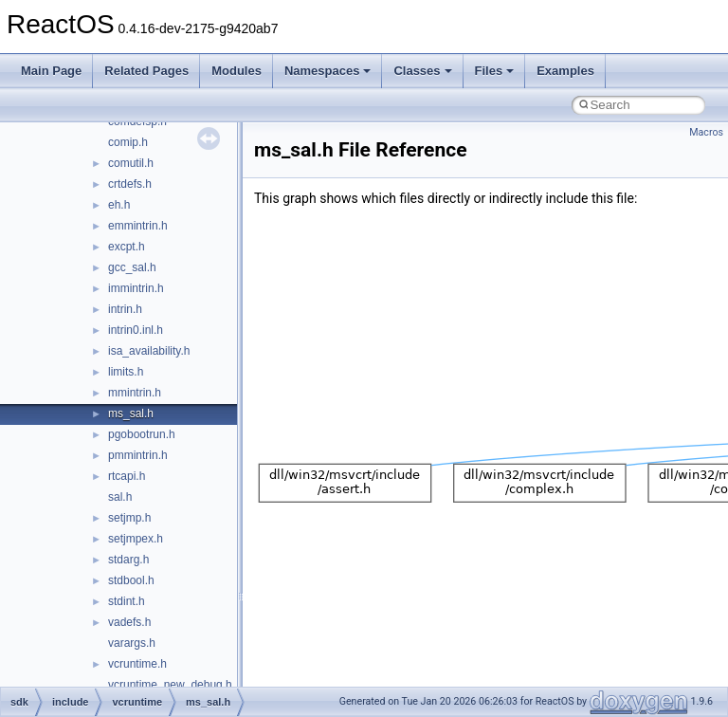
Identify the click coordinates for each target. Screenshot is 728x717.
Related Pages (146, 71)
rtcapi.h (127, 476)
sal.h (120, 497)
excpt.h (127, 247)
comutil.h (131, 163)
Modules (237, 71)
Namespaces (328, 71)
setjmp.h (129, 518)
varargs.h (132, 643)
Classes (422, 71)
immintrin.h (136, 288)
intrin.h (125, 309)
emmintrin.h (138, 226)
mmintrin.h (135, 393)
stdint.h (127, 601)
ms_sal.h (131, 414)
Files (495, 71)
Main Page (51, 71)
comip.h (128, 142)
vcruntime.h (137, 664)
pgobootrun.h (142, 434)
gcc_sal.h (132, 267)
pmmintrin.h (138, 455)
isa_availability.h (149, 351)
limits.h (126, 372)
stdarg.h (128, 560)
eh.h (119, 205)
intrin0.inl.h (136, 330)
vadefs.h (129, 622)
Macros (706, 132)
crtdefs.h (130, 184)
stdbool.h (131, 580)
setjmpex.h (136, 539)
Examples (565, 71)
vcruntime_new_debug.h (170, 685)
